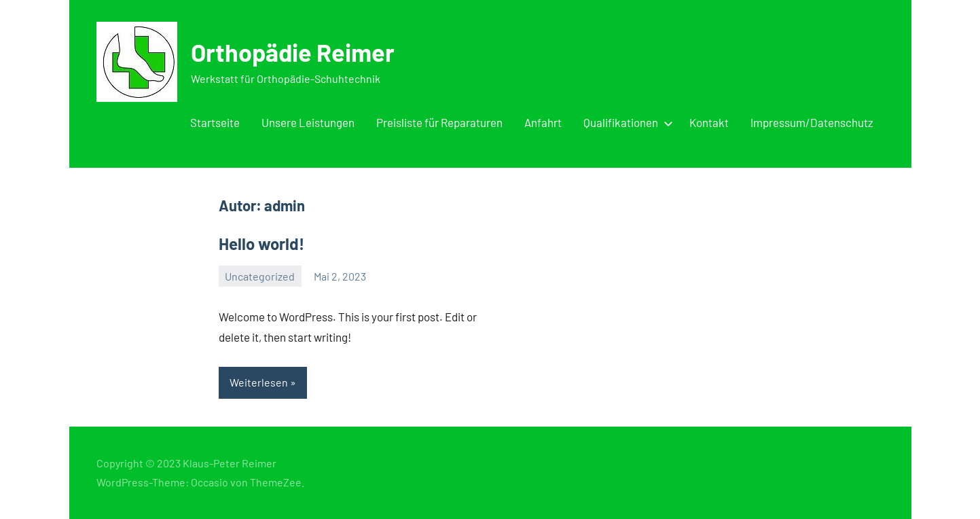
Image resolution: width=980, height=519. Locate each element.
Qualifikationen (625, 122)
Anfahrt (543, 122)
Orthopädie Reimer (293, 52)
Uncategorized (260, 276)
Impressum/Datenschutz (812, 122)
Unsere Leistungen (308, 122)
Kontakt (709, 122)
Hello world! (261, 244)
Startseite (215, 122)
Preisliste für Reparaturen (439, 122)
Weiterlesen (259, 382)
